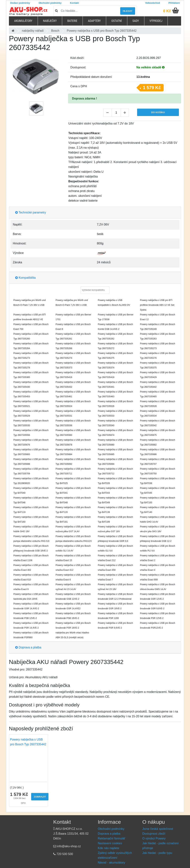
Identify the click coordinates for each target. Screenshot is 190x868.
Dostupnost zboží (154, 834)
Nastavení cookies (110, 843)
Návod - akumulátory (112, 863)
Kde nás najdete (109, 848)
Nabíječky (50, 21)
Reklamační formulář (112, 838)
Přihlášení (174, 3)
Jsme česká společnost (158, 829)
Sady (136, 21)
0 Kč (167, 11)
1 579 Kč (152, 88)
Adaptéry (94, 21)
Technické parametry (31, 212)
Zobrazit (40, 797)
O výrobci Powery (154, 838)
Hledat (128, 11)
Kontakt (74, 3)
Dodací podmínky (20, 3)
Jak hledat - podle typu (157, 853)
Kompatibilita (25, 278)
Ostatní (117, 21)
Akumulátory (23, 21)
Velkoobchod (153, 3)
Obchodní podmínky (50, 3)
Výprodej (156, 21)
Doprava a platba (28, 647)
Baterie (72, 21)
